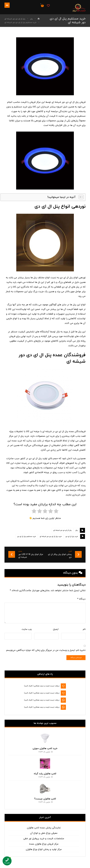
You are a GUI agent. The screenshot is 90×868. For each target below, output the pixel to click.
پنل (77, 530)
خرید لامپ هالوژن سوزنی (45, 746)
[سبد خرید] (42, 5)
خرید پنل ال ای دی (72, 536)
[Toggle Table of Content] (80, 197)
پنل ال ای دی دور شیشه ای (62, 530)
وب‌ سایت (27, 629)
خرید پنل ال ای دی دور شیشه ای (51, 536)
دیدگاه (81, 599)
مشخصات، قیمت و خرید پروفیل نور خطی (44, 836)
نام (84, 629)
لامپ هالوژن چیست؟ (45, 796)
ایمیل (56, 629)
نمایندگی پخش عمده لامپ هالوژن (44, 825)
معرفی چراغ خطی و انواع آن (44, 831)
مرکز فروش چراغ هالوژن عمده (44, 841)
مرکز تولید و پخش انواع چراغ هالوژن (44, 847)
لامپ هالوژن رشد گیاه (45, 771)
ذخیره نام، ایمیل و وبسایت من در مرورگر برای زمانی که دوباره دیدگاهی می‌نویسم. (46, 650)
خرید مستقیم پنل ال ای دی (27, 536)
